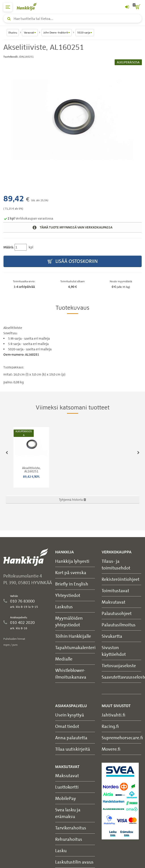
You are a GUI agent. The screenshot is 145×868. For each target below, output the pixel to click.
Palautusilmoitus (119, 625)
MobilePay (66, 798)
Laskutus (64, 607)
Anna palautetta (71, 738)
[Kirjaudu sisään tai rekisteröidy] (127, 7)
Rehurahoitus (69, 839)
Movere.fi (111, 749)
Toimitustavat (115, 591)
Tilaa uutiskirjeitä (73, 749)
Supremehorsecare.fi (122, 738)
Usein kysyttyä (70, 715)
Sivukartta (112, 636)
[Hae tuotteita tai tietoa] (72, 19)
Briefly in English (72, 584)
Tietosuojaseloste (119, 666)
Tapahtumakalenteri (75, 647)
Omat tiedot (67, 726)
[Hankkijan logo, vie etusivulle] (29, 7)
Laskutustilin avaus (74, 862)
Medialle (64, 659)
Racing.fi (110, 726)
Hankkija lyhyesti (72, 561)
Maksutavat (113, 602)
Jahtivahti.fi (113, 715)
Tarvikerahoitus (71, 828)
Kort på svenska (71, 572)
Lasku (61, 850)
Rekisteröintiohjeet (121, 579)
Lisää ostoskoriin (73, 261)
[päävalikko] (8, 7)
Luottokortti (67, 787)
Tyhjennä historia (72, 499)
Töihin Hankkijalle (73, 636)
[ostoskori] (137, 7)
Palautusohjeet (117, 613)
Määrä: (9, 247)
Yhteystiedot (68, 595)
